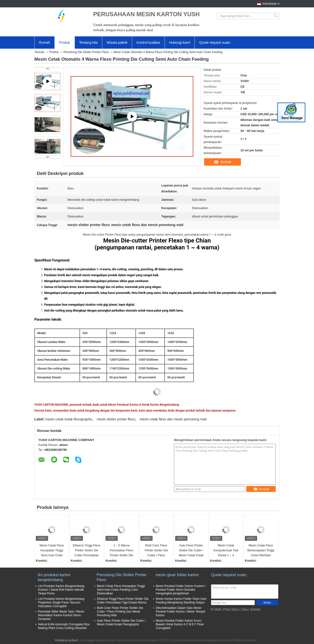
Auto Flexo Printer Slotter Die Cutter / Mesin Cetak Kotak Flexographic (191, 551)
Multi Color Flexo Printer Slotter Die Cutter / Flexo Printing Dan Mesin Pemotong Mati (156, 551)
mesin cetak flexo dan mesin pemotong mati (173, 419)
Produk (65, 43)
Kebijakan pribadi (66, 640)
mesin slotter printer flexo (116, 419)
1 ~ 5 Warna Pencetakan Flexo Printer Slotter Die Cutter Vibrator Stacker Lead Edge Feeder (121, 551)
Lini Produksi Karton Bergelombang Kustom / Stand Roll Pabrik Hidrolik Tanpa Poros (61, 590)
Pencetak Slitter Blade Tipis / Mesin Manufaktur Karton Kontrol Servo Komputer (61, 615)
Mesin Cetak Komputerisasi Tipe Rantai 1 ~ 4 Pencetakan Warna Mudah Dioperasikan (226, 551)
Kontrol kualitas (148, 43)
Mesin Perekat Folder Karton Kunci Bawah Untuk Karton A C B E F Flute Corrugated (180, 624)
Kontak (226, 162)
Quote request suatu (215, 43)
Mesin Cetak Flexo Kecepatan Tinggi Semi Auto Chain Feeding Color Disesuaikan (52, 551)
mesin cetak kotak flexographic (69, 419)
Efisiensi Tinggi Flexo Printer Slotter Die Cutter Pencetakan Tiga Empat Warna (87, 551)
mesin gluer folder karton (177, 575)
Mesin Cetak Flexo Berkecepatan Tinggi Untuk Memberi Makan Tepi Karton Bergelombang (261, 551)
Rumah (45, 43)
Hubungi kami (180, 43)
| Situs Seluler (250, 609)
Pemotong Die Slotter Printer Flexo (86, 52)
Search (277, 16)
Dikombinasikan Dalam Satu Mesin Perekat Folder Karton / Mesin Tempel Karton (180, 612)
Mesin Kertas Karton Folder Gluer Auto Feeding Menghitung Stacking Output (181, 601)
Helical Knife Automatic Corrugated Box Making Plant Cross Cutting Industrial (64, 626)
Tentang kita (89, 43)
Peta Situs (231, 609)
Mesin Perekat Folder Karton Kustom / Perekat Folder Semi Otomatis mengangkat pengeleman (181, 590)
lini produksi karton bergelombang (54, 577)
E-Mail (216, 609)
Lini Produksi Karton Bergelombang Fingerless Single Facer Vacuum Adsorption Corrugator (61, 602)
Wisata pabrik (117, 43)
